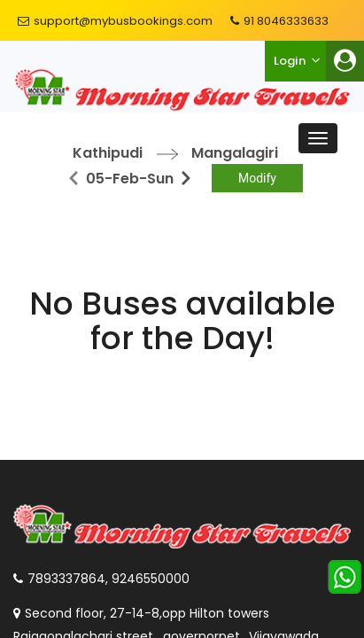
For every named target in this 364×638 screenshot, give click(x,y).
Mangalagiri (235, 153)
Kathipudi (108, 153)
